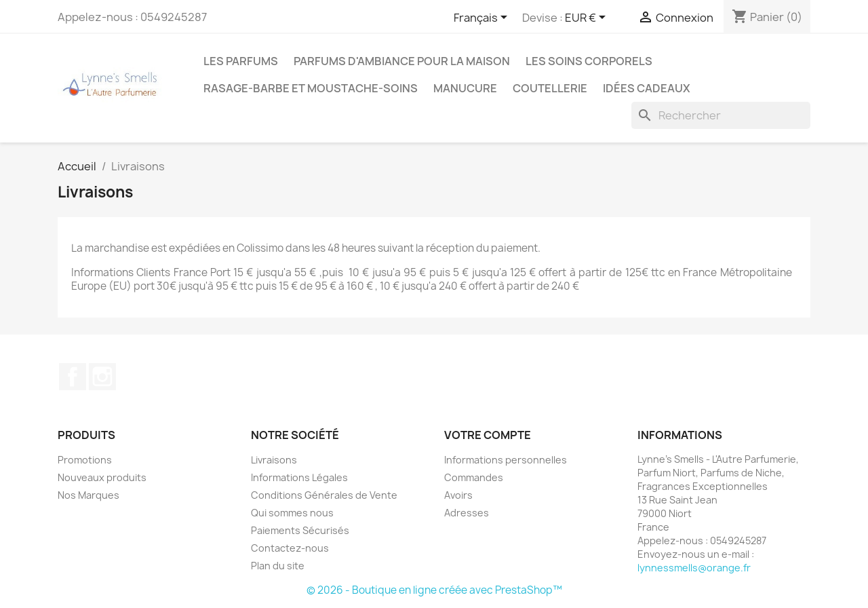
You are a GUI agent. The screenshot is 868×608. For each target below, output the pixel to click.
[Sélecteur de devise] (588, 18)
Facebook (73, 377)
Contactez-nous (290, 548)
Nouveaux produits (102, 477)
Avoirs (458, 495)
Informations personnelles (506, 460)
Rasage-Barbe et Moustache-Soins (311, 88)
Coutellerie (550, 88)
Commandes (474, 477)
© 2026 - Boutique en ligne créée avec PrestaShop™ (434, 590)
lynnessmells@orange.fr (694, 568)
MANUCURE (465, 88)
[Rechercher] (721, 115)
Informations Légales (299, 477)
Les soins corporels (589, 61)
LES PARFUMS (241, 61)
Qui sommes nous (292, 513)
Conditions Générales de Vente (324, 495)
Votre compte (488, 435)
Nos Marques (88, 495)
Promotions (85, 460)
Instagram (102, 377)
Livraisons (274, 460)
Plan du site (278, 566)
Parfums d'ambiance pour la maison (402, 61)
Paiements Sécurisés (300, 530)
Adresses (467, 513)
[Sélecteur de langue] (483, 18)
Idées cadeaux (647, 88)
